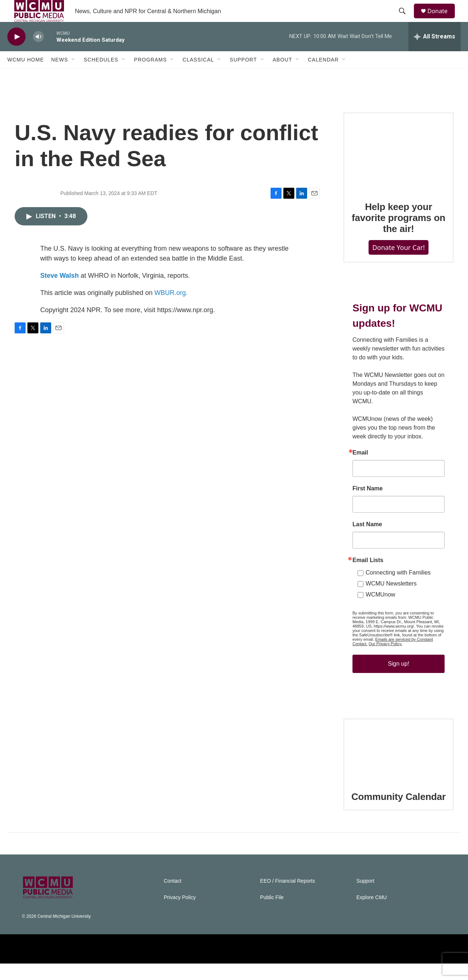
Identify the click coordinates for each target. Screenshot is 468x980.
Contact (173, 897)
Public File (272, 914)
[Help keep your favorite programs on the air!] (399, 168)
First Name (368, 505)
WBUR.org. (171, 309)
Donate (442, 19)
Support (243, 76)
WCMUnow (380, 611)
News (60, 76)
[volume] (38, 53)
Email (360, 469)
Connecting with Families (398, 589)
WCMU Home (26, 76)
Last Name (367, 541)
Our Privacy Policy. (385, 660)
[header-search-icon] (405, 19)
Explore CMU (372, 914)
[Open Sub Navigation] (73, 76)
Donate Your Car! (399, 264)
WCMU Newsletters (391, 600)
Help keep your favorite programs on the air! (399, 234)
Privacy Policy (180, 914)
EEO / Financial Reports (287, 897)
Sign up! (399, 680)
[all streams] (435, 53)
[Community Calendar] (399, 766)
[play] (16, 53)
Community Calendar (399, 813)
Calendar (323, 76)
